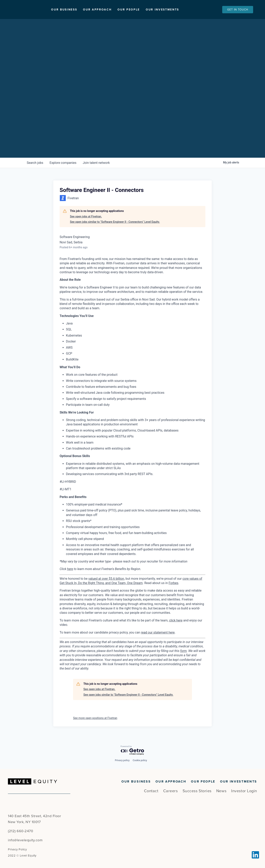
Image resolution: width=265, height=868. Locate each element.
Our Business (82, 10)
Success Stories (197, 791)
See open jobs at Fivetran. (86, 216)
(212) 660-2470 (20, 831)
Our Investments (181, 10)
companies (63, 163)
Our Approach (115, 10)
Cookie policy (140, 760)
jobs (35, 163)
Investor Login (244, 791)
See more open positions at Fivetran (95, 718)
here (70, 569)
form (183, 651)
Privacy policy (122, 760)
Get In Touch (238, 10)
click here (176, 620)
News (221, 791)
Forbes (173, 583)
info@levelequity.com (25, 840)
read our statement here (158, 632)
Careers (171, 791)
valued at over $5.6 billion (106, 579)
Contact (151, 791)
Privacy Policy (17, 849)
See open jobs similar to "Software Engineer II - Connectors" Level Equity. (115, 222)
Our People (147, 10)
